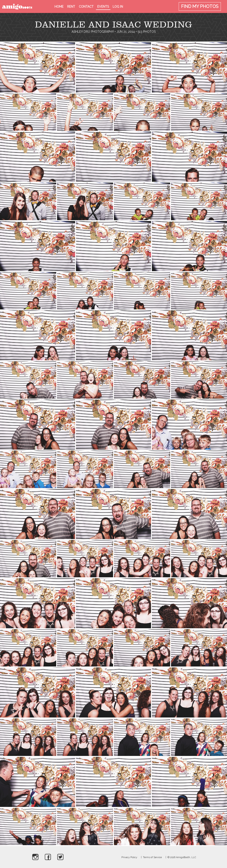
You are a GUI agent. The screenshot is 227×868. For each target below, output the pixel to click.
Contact (86, 7)
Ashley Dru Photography (93, 32)
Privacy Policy (129, 857)
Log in (118, 7)
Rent (71, 7)
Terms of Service (152, 857)
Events (103, 7)
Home (59, 7)
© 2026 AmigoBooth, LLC (182, 857)
